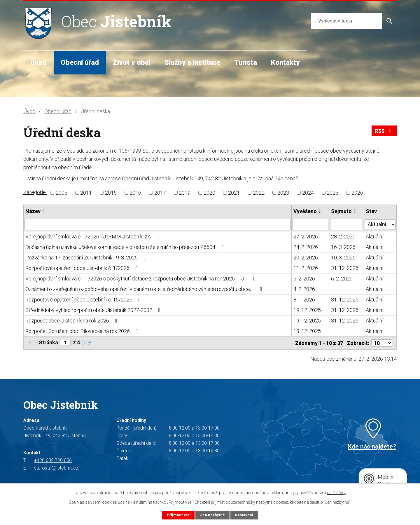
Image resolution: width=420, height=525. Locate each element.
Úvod (38, 62)
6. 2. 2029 (342, 278)
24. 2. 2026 (306, 247)
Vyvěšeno (305, 211)
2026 (357, 193)
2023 (283, 193)
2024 (308, 193)
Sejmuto (341, 211)
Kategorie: (35, 192)
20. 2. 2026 (306, 257)
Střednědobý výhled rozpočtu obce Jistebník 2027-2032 (94, 310)
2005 (62, 193)
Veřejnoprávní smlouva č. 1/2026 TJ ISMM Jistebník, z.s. (94, 236)
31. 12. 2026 (345, 268)
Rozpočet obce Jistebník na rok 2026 (72, 320)
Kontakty (285, 62)
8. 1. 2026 (304, 299)
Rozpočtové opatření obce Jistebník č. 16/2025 (84, 299)
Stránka (48, 342)
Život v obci (132, 62)
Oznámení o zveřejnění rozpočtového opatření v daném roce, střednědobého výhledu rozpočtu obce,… (145, 289)
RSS (384, 132)
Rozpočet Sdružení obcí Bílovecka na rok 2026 (83, 331)
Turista (246, 62)
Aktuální (374, 236)
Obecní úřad (80, 62)
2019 (185, 193)
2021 (234, 193)
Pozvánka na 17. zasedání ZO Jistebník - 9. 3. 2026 (87, 257)
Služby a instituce (192, 62)
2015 (111, 193)
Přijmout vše (178, 515)
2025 (332, 193)
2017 (160, 193)
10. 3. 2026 (343, 257)
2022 (259, 193)
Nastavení (244, 515)
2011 (86, 193)
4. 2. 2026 (304, 289)
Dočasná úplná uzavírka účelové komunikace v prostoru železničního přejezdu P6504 (126, 247)
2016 (135, 193)
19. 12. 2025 (307, 310)
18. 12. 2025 (307, 331)
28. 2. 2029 (343, 236)
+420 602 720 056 (53, 460)
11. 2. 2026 (306, 268)
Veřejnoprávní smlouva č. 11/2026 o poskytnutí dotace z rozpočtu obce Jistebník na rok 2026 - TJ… (142, 278)
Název (33, 211)
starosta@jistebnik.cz (56, 467)
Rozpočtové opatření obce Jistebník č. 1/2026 (83, 268)
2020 (209, 193)
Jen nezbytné (212, 515)
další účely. (337, 493)
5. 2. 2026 (304, 278)
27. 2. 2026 (306, 236)
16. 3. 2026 (343, 247)
